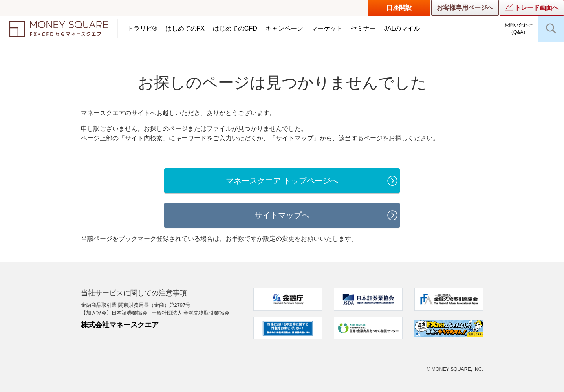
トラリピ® (142, 28)
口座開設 (399, 8)
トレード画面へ (532, 7)
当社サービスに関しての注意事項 (134, 293)
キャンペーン (284, 28)
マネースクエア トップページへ (282, 181)
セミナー (363, 28)
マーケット (327, 28)
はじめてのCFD (235, 28)
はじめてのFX (185, 28)
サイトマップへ (282, 215)
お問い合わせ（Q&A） (518, 29)
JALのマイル (402, 28)
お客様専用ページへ (465, 8)
